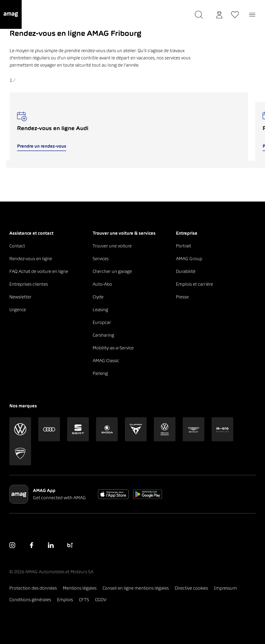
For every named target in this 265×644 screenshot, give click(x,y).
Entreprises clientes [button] (29, 284)
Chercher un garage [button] (112, 271)
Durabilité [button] (186, 271)
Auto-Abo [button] (102, 284)
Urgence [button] (18, 310)
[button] (11, 14)
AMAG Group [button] (189, 259)
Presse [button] (182, 297)
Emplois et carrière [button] (194, 284)
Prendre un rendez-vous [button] (41, 146)
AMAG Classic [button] (106, 361)
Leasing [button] (100, 310)
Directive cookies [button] (191, 588)
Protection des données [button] (33, 588)
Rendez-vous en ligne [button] (31, 259)
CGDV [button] (101, 600)
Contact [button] (17, 246)
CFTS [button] (84, 600)
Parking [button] (100, 373)
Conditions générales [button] (30, 600)
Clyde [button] (98, 297)
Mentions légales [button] (80, 588)
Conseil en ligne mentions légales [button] (136, 588)
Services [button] (101, 259)
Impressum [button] (225, 588)
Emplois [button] (65, 600)
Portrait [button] (184, 246)
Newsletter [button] (20, 297)
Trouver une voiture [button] (112, 246)
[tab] (129, 164)
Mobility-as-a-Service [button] (113, 348)
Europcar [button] (102, 322)
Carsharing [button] (103, 335)
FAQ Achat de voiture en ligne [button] (39, 271)
